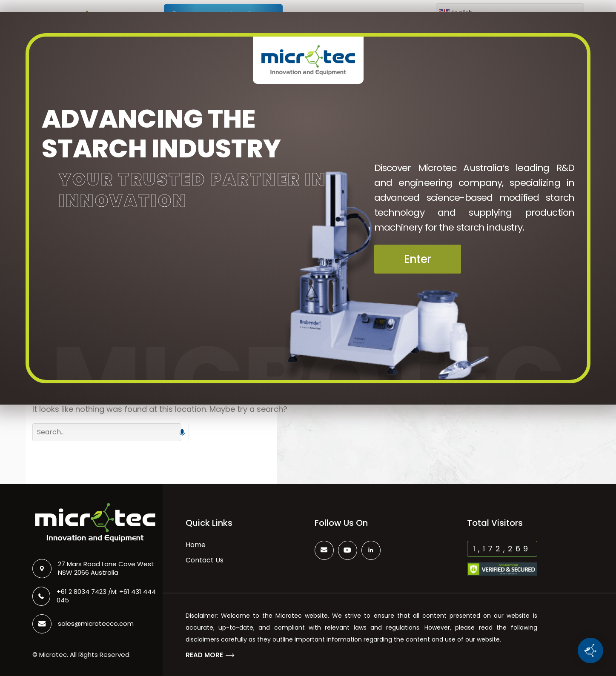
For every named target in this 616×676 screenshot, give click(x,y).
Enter (418, 259)
